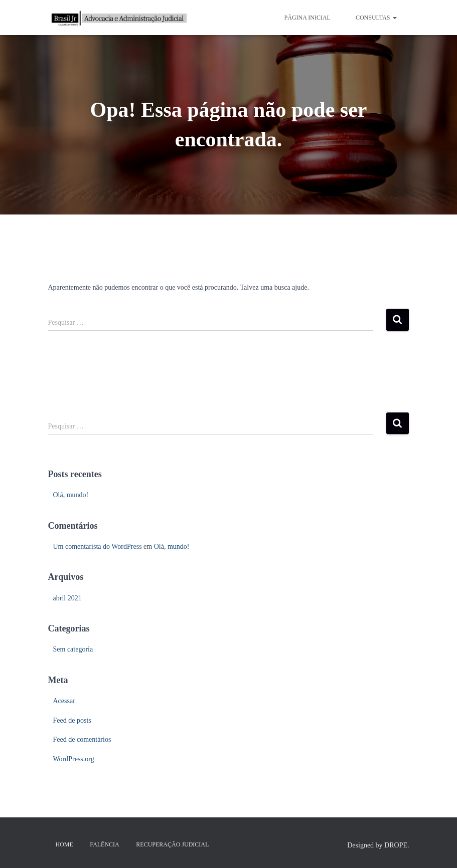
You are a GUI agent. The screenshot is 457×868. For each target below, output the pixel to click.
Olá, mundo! (71, 495)
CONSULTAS (376, 18)
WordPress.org (74, 759)
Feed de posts (72, 720)
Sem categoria (73, 649)
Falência (104, 844)
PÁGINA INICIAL (308, 18)
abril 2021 (67, 598)
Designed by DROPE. (378, 845)
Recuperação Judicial (172, 844)
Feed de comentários (82, 739)
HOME (64, 844)
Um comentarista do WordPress (98, 547)
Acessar (64, 701)
